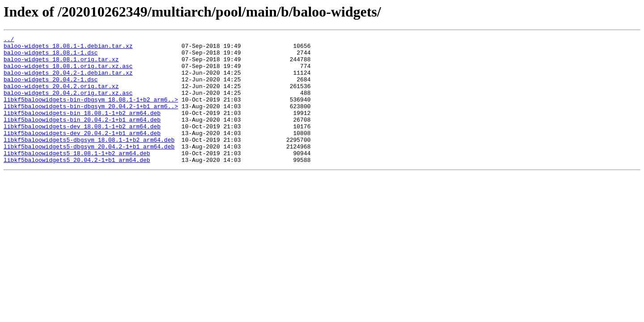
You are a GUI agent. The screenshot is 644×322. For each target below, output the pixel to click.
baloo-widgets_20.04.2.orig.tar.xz (61, 97)
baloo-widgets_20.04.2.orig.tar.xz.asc (68, 105)
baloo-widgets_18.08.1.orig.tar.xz (61, 64)
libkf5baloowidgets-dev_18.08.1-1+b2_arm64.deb (82, 145)
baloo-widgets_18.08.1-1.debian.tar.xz (68, 48)
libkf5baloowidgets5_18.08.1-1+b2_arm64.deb (77, 177)
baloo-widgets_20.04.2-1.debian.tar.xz (68, 80)
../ (9, 40)
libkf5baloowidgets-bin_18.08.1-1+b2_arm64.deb (82, 129)
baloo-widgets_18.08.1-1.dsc (51, 56)
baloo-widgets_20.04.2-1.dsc (51, 89)
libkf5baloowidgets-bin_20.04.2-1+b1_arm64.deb (82, 137)
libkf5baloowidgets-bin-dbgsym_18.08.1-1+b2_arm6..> (91, 113)
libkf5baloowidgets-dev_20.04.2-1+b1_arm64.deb (82, 153)
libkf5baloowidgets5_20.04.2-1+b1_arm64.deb (77, 185)
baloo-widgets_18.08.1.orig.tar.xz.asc (68, 72)
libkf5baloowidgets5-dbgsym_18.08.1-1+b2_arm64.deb (89, 161)
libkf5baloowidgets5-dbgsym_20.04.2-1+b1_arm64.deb (89, 169)
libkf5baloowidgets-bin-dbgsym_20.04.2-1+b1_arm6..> (91, 121)
